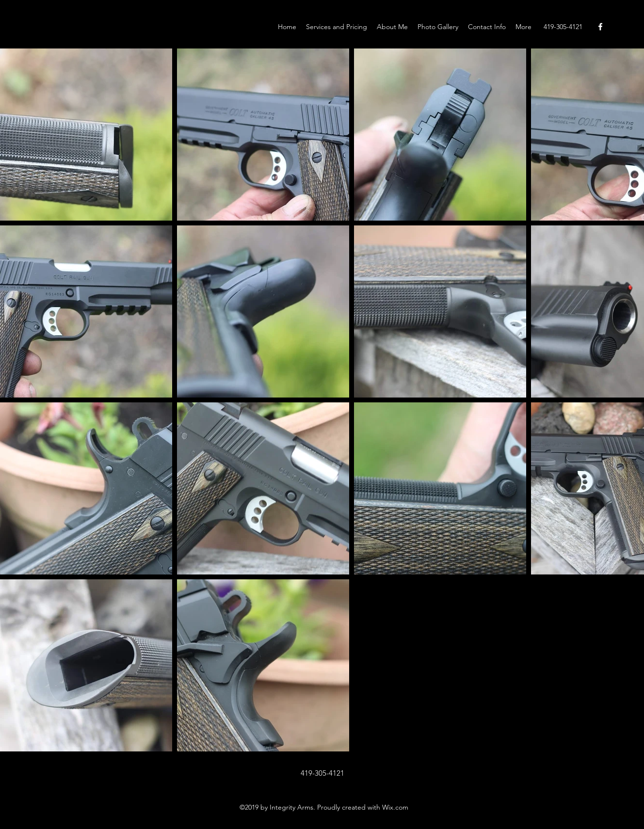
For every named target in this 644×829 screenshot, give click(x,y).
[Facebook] (600, 27)
